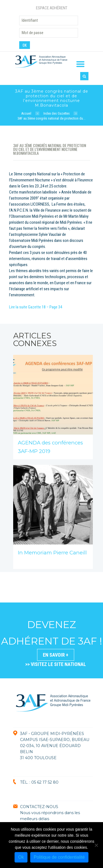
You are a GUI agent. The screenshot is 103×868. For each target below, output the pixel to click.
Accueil (26, 114)
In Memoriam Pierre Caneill (52, 553)
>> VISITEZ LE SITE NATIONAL (56, 664)
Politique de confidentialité (59, 857)
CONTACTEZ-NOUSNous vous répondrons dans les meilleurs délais (50, 813)
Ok (21, 857)
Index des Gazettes (57, 114)
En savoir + (56, 655)
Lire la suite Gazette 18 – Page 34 (36, 307)
